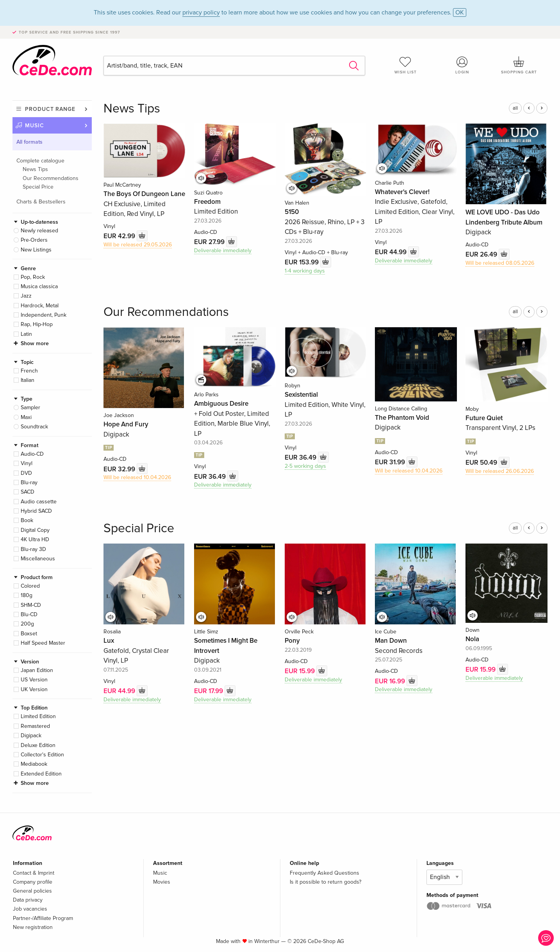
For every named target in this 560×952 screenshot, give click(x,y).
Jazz (26, 296)
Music (35, 126)
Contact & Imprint (34, 873)
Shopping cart (519, 65)
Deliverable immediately (223, 250)
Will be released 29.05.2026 (138, 245)
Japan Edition (37, 670)
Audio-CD (32, 454)
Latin (26, 334)
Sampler (30, 407)
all (515, 108)
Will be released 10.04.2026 (137, 477)
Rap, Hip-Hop (37, 324)
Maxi (26, 417)
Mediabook (34, 764)
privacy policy (201, 12)
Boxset (29, 634)
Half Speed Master (43, 643)
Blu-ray (29, 482)
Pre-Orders (34, 240)
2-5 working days (305, 466)
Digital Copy (35, 530)
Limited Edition (38, 716)
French (29, 371)
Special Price (38, 187)
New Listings (36, 250)
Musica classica (39, 286)
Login (462, 65)
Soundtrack (34, 427)
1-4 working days (305, 271)
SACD (28, 492)
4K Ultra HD (35, 539)
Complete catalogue (40, 161)
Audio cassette (39, 502)
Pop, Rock (33, 277)
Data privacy (28, 900)
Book (27, 520)
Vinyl (27, 463)
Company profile (33, 882)
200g (27, 624)
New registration (33, 927)
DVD (26, 473)
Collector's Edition (42, 755)
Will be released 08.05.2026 (500, 263)
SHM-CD (31, 605)
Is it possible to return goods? (325, 882)
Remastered (35, 726)
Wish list (405, 65)
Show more (35, 343)
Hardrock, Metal (40, 306)
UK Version (34, 689)
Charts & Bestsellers (41, 202)
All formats (29, 142)
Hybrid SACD (36, 511)
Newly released (39, 231)
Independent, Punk (44, 315)
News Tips (35, 169)
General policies (32, 891)
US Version (34, 680)
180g (27, 595)
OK (460, 12)
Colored (30, 586)
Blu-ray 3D (33, 549)
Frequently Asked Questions (325, 873)
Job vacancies (30, 909)
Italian (28, 380)
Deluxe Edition (38, 745)
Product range (50, 109)
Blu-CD (29, 614)
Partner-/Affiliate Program (43, 918)
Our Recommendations (51, 178)
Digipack (31, 735)
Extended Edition (41, 774)
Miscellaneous (38, 559)
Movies (162, 882)
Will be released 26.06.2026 (500, 471)
